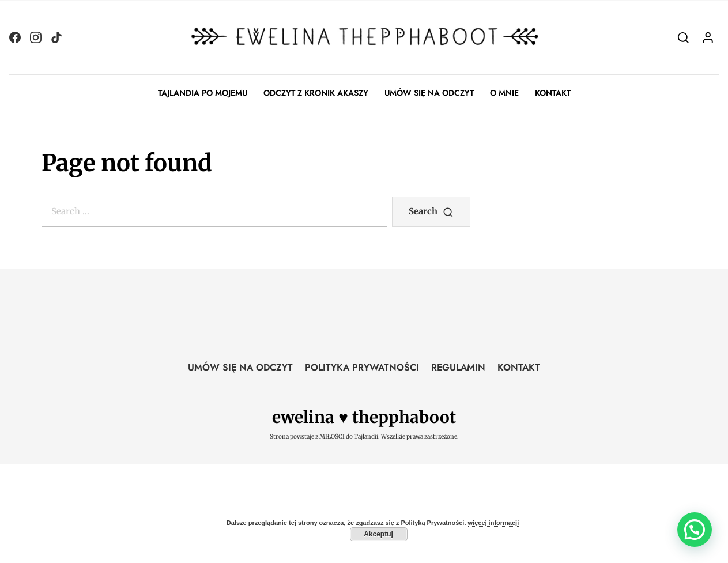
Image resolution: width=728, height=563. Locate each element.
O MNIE (504, 93)
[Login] (708, 37)
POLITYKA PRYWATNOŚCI (362, 367)
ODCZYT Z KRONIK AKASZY (316, 93)
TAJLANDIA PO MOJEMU (203, 93)
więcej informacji (494, 523)
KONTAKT (553, 93)
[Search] (683, 37)
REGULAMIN (458, 367)
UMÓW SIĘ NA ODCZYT (429, 93)
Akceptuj (378, 534)
